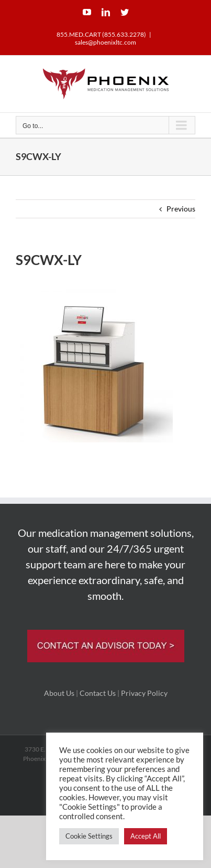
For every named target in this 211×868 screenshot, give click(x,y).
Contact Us (98, 693)
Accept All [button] (146, 836)
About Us (59, 693)
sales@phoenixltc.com (105, 42)
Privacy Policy (144, 693)
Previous (181, 209)
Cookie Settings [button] (89, 836)
